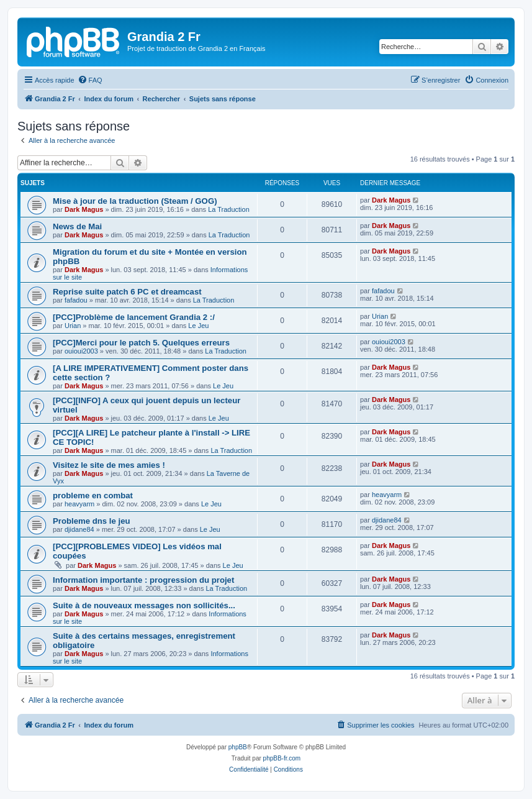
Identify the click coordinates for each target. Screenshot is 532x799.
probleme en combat (93, 495)
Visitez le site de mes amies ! (109, 465)
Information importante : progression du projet (143, 580)
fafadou (76, 300)
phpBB (238, 747)
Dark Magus (84, 209)
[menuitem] (90, 80)
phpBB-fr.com (282, 758)
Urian (73, 326)
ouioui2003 (81, 351)
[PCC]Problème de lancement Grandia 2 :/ (134, 317)
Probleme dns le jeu (92, 521)
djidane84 (79, 529)
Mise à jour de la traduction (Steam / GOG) (135, 201)
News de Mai (77, 226)
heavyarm (79, 504)
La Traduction (229, 209)
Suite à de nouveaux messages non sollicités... (144, 605)
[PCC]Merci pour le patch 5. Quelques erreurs (141, 343)
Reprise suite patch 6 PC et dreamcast (127, 292)
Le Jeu (198, 326)
